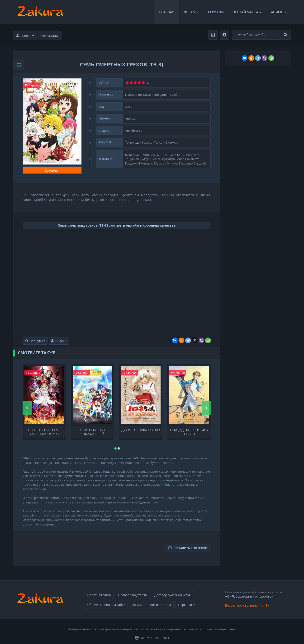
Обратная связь (99, 595)
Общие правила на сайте (106, 605)
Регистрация (50, 36)
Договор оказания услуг (172, 595)
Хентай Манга (247, 12)
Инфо (59, 341)
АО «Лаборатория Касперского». (249, 596)
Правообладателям (133, 595)
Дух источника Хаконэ (141, 430)
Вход (25, 36)
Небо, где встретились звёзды (189, 432)
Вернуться (35, 341)
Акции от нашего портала (152, 605)
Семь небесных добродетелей (93, 432)
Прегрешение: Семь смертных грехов (44, 432)
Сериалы (216, 12)
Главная (167, 12)
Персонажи (187, 605)
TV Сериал (32, 85)
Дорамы (191, 12)
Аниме (279, 12)
